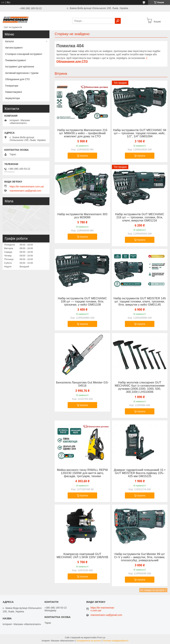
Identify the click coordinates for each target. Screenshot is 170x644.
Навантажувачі (14, 92)
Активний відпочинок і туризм (22, 73)
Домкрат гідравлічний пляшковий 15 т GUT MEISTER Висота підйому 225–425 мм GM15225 (140, 473)
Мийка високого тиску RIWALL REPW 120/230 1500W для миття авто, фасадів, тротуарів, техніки (82, 473)
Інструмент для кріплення (20, 67)
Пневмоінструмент (16, 60)
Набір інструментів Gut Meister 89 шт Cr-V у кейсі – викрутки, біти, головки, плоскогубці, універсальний (140, 557)
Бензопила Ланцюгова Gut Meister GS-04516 (82, 384)
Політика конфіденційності (116, 641)
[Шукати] (118, 21)
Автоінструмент (14, 48)
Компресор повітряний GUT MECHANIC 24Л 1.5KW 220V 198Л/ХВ (82, 556)
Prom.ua (101, 638)
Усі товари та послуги (152, 590)
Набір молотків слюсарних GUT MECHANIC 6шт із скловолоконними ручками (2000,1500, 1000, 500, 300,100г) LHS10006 (140, 387)
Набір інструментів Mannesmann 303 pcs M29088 (82, 216)
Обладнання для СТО (17, 79)
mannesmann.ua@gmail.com (25, 191)
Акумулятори (12, 98)
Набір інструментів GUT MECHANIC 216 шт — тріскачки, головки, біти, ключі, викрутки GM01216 (140, 217)
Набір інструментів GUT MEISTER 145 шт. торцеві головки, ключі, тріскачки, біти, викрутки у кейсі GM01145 (140, 302)
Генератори (12, 86)
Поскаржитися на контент (89, 641)
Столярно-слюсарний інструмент (24, 54)
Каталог (10, 41)
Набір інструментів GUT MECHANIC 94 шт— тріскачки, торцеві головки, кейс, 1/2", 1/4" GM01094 (140, 133)
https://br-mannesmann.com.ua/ (27, 187)
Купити (84, 156)
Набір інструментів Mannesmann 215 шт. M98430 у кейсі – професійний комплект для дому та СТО (82, 133)
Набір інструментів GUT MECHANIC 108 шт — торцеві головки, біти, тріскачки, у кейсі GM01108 (82, 302)
